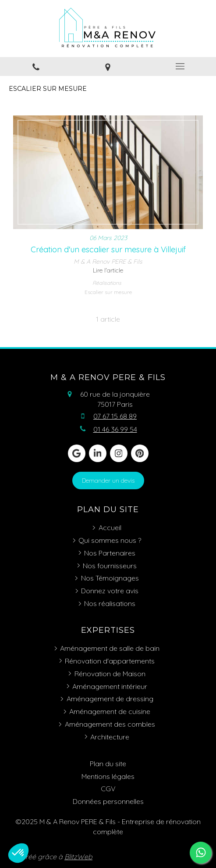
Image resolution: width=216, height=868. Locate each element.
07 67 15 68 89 (115, 416)
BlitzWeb (78, 857)
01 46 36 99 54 (115, 429)
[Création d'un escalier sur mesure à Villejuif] (108, 172)
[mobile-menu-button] (180, 66)
